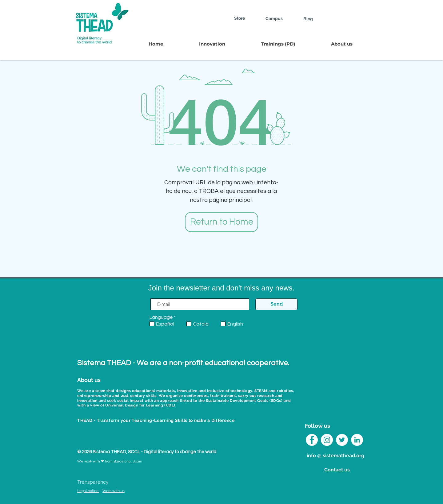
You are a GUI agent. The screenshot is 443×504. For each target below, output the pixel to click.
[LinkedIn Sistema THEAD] (357, 440)
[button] (212, 44)
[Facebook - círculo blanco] (312, 440)
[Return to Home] (221, 222)
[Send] (276, 304)
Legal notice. (88, 491)
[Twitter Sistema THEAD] (342, 440)
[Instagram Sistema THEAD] (327, 440)
